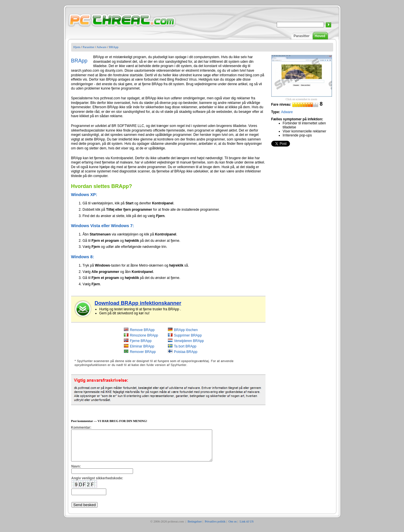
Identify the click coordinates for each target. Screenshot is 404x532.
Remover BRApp (143, 352)
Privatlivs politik (215, 527)
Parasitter (301, 36)
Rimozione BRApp (144, 335)
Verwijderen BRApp (189, 341)
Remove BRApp (142, 330)
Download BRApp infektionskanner (138, 303)
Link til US (247, 527)
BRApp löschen (186, 330)
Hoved (320, 36)
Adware (102, 47)
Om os (233, 527)
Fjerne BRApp (141, 341)
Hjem (77, 47)
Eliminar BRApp (142, 346)
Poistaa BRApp (186, 352)
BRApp (114, 47)
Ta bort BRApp (185, 346)
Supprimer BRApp (188, 335)
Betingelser (195, 527)
